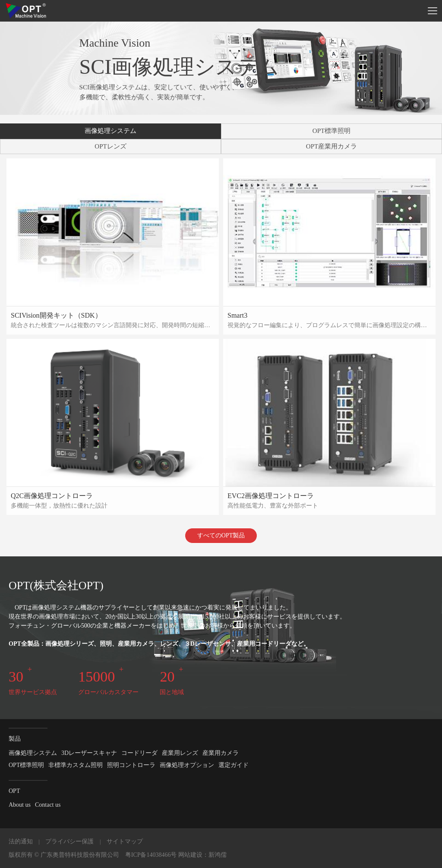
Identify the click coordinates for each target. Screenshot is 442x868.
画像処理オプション (187, 765)
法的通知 (21, 841)
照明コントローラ (131, 765)
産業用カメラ (221, 753)
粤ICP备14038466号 (151, 855)
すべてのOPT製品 (221, 535)
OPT (14, 791)
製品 (15, 739)
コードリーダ (139, 753)
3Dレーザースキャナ (89, 753)
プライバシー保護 (69, 841)
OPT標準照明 (331, 131)
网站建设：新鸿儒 (202, 855)
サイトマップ (125, 841)
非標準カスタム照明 (76, 765)
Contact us (48, 805)
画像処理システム (110, 131)
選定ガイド (234, 765)
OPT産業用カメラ (331, 146)
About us (20, 805)
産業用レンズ (180, 753)
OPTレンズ (110, 146)
